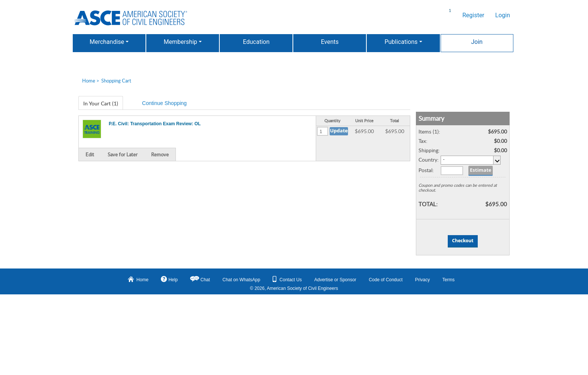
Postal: (426, 170)
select (497, 160)
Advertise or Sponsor (335, 280)
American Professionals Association (131, 18)
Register (473, 15)
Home (89, 81)
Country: (429, 160)
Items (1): (429, 131)
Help (169, 279)
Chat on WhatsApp (241, 280)
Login (503, 15)
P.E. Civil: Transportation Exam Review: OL (155, 124)
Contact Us (287, 279)
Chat (205, 280)
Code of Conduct (385, 280)
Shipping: (429, 150)
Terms (449, 280)
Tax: (423, 141)
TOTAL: (428, 204)
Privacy (422, 280)
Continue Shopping (164, 103)
